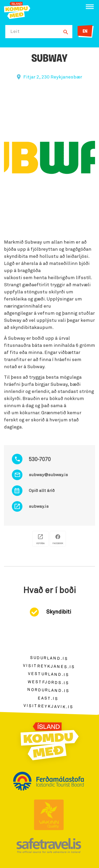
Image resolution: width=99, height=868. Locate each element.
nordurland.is (48, 690)
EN (85, 31)
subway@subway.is (48, 475)
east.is (48, 698)
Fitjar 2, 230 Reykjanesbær (53, 77)
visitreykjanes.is (49, 666)
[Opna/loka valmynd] (90, 7)
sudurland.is (49, 658)
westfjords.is (48, 682)
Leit (15, 32)
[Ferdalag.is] (17, 10)
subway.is (39, 506)
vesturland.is (49, 674)
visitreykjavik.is (48, 706)
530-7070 (40, 460)
